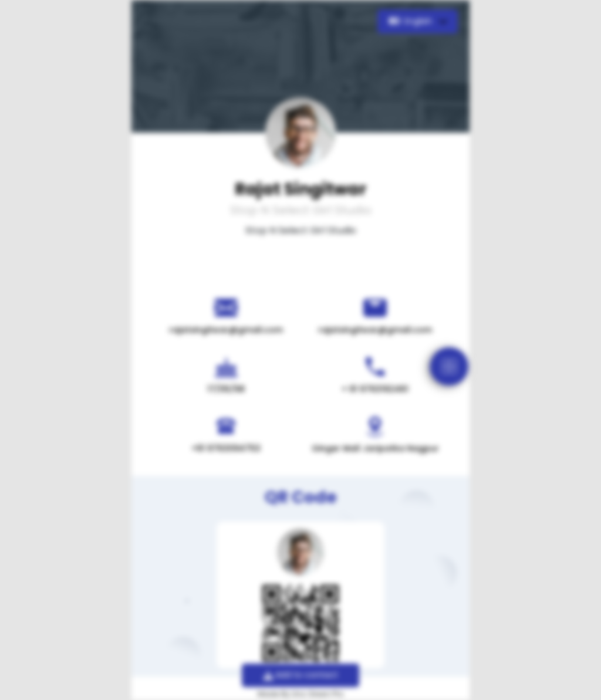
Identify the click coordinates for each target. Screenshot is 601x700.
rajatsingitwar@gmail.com (226, 330)
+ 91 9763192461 (375, 389)
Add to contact (301, 675)
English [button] (412, 21)
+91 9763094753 (226, 448)
